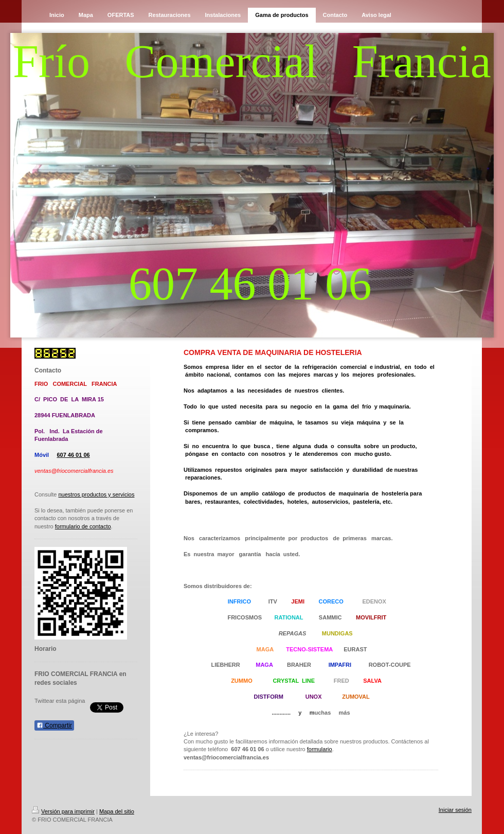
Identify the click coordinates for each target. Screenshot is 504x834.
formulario (320, 749)
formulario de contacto (83, 526)
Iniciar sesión (455, 810)
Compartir (54, 725)
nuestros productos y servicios (96, 494)
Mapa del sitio (117, 811)
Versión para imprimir (63, 811)
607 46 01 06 (73, 455)
